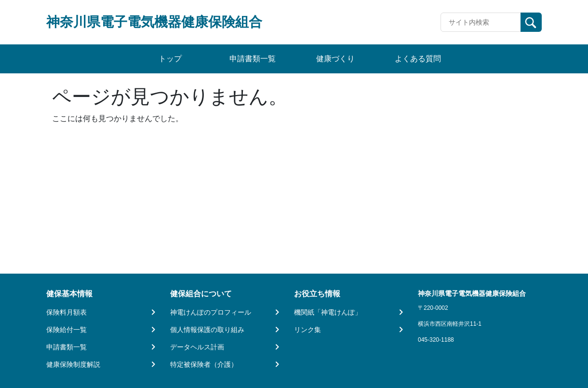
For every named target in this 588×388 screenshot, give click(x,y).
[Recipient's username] (481, 22)
